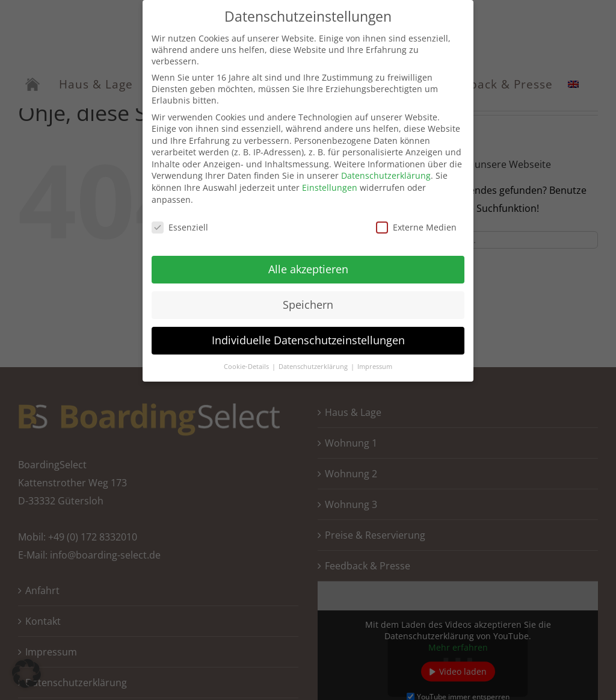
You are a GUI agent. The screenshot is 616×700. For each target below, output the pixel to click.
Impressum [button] (375, 362)
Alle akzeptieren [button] (308, 264)
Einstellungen (330, 183)
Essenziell (180, 222)
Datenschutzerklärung (386, 171)
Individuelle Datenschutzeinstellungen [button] (308, 335)
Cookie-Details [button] (247, 362)
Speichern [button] (308, 300)
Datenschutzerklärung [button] (314, 362)
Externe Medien (416, 222)
